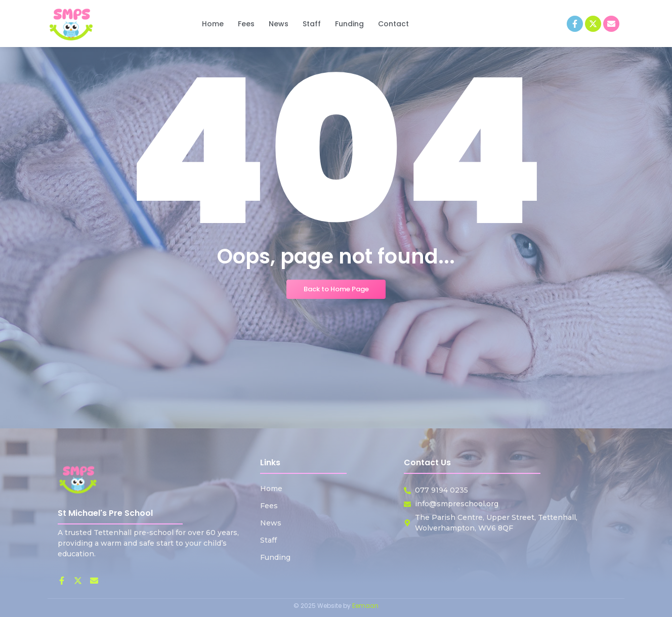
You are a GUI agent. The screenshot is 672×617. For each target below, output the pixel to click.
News (271, 523)
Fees (269, 506)
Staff (268, 540)
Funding (275, 557)
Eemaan (365, 606)
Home (271, 489)
